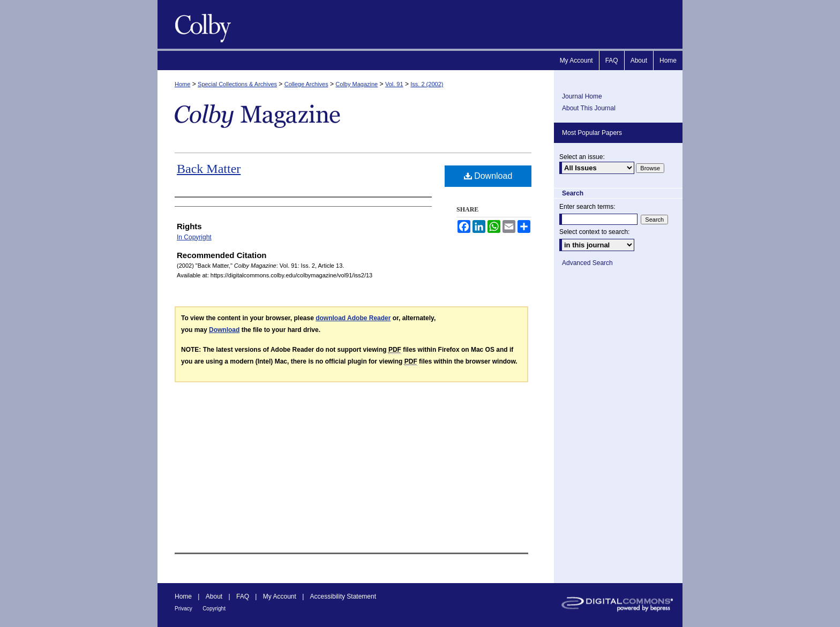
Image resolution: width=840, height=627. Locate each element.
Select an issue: (582, 157)
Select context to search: (594, 232)
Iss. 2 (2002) (427, 84)
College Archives (306, 84)
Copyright (214, 609)
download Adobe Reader (353, 318)
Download (488, 176)
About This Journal (589, 108)
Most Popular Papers (592, 133)
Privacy (183, 609)
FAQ (243, 596)
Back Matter (209, 169)
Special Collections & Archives (237, 84)
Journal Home (582, 96)
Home (182, 84)
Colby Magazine (200, 24)
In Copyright (194, 237)
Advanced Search (587, 263)
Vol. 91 (394, 84)
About (214, 596)
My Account (280, 596)
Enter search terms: (587, 207)
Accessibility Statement (343, 596)
